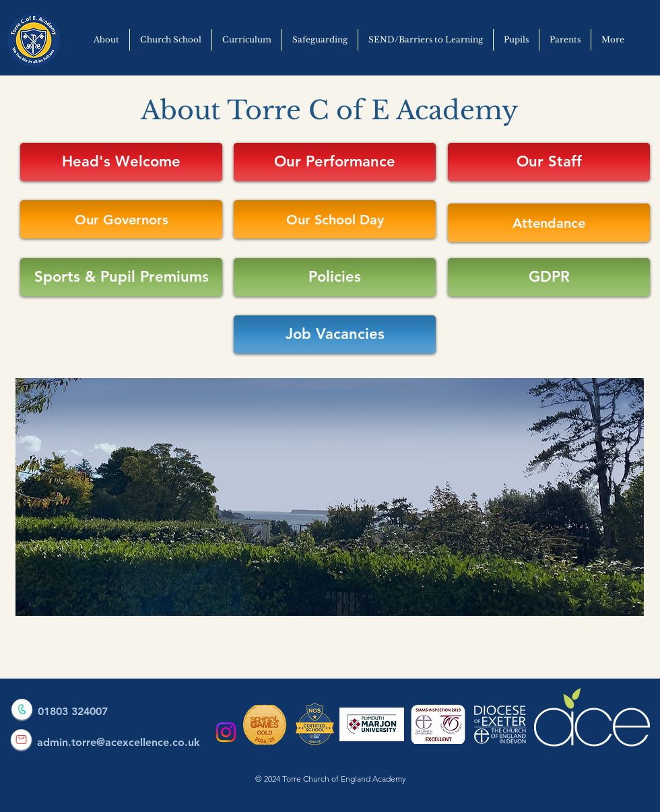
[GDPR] (549, 277)
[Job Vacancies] (335, 335)
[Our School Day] (335, 219)
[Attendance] (549, 223)
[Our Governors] (121, 219)
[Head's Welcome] (121, 162)
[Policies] (335, 277)
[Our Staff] (549, 162)
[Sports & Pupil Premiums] (121, 277)
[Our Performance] (335, 162)
